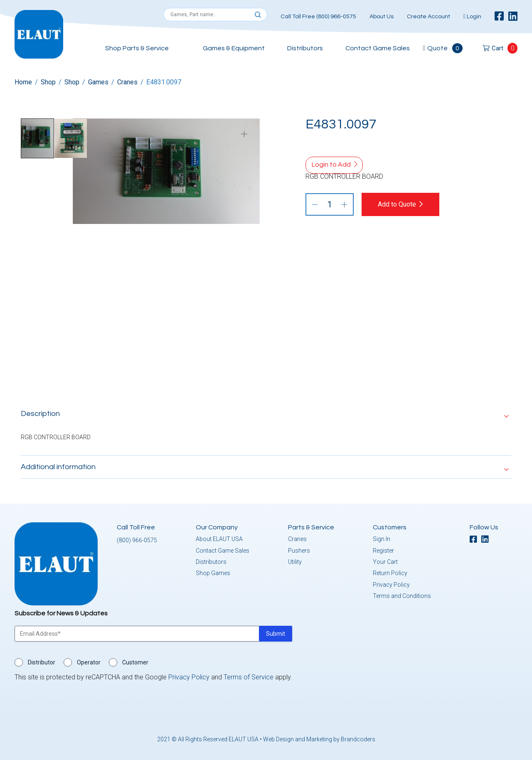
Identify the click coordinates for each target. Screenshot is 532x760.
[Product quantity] (330, 204)
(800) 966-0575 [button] (137, 539)
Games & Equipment (234, 48)
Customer (135, 661)
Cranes (127, 82)
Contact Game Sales (378, 48)
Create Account (429, 17)
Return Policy (390, 571)
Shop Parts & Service (137, 48)
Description (40, 412)
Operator (89, 661)
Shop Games (213, 571)
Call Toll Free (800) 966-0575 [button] (318, 17)
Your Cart (385, 560)
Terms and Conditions (402, 594)
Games (98, 82)
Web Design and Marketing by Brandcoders (319, 738)
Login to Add (331, 165)
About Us (382, 17)
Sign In (382, 537)
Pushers (299, 549)
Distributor (42, 661)
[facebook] (499, 17)
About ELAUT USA (219, 537)
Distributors (305, 48)
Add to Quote (404, 204)
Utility (295, 560)
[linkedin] (513, 17)
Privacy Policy (391, 583)
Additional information (58, 465)
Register (383, 549)
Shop (48, 82)
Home (23, 82)
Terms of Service (249, 675)
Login (472, 17)
